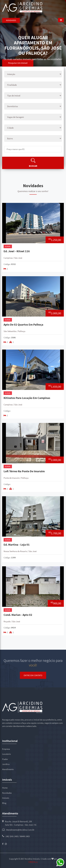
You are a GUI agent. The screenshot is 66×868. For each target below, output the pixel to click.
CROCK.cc (33, 862)
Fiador (5, 759)
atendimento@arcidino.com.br (20, 830)
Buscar (33, 166)
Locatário (6, 754)
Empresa (6, 749)
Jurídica (6, 764)
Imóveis (6, 798)
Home (5, 788)
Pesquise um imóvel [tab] (18, 63)
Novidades (11, 20)
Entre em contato (33, 675)
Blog (4, 803)
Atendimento (8, 769)
